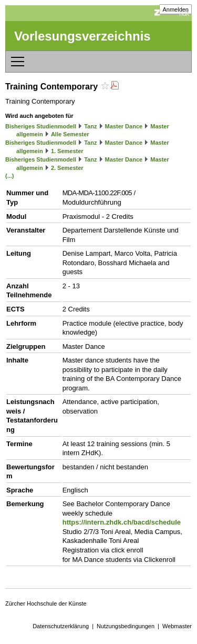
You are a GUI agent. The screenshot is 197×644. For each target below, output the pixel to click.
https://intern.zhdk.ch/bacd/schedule (122, 522)
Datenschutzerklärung (61, 626)
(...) (10, 176)
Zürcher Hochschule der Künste (46, 603)
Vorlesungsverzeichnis (82, 36)
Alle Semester (70, 134)
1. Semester (67, 151)
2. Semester (67, 168)
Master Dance (124, 126)
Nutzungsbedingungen (126, 626)
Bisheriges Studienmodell (41, 126)
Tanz (90, 126)
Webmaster (177, 626)
